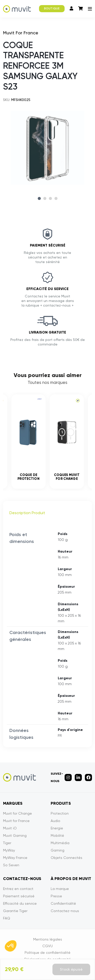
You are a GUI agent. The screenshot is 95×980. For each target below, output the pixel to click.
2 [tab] (45, 198)
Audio (55, 821)
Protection (60, 813)
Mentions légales (48, 939)
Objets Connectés (66, 858)
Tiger (7, 843)
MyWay (9, 850)
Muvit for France (16, 821)
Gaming (58, 850)
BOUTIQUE (52, 9)
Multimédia (60, 843)
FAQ (7, 918)
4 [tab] (56, 198)
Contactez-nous (65, 911)
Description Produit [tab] (27, 513)
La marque (60, 889)
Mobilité (57, 835)
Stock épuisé (71, 969)
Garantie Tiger (15, 911)
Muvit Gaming (15, 835)
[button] (11, 946)
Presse (56, 896)
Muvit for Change (17, 813)
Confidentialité (63, 903)
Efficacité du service (20, 903)
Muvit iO (10, 828)
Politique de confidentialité (48, 953)
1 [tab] (39, 198)
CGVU (48, 946)
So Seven (11, 865)
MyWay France (15, 858)
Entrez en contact (18, 889)
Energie (57, 828)
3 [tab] (50, 198)
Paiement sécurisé (19, 896)
